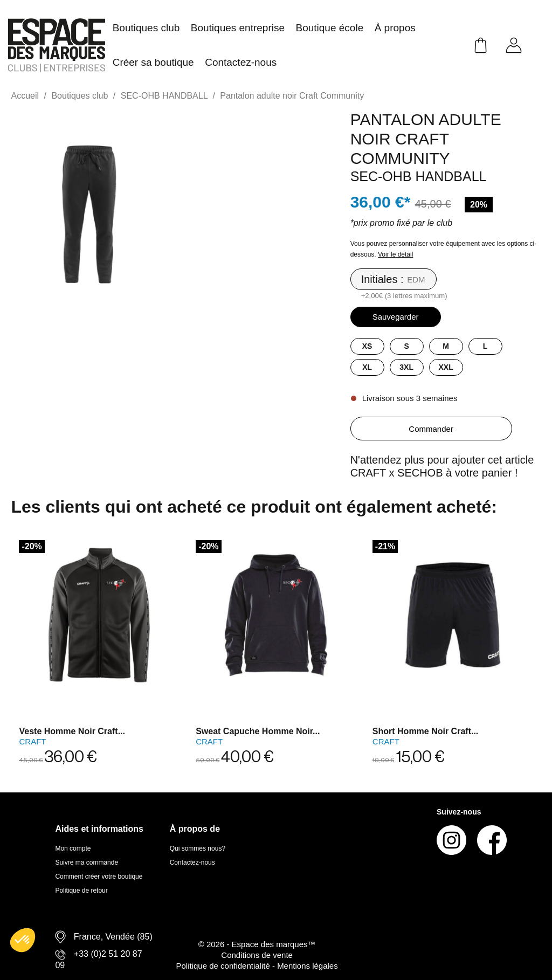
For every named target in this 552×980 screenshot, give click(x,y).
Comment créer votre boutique (99, 877)
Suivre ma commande (87, 862)
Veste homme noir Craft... (72, 731)
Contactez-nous (192, 862)
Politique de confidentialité (224, 966)
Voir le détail (395, 254)
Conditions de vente (257, 955)
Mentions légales (308, 966)
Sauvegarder (396, 317)
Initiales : (382, 279)
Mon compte (73, 848)
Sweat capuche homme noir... (258, 731)
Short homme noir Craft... (425, 731)
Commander (431, 429)
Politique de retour (81, 891)
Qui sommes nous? (198, 848)
